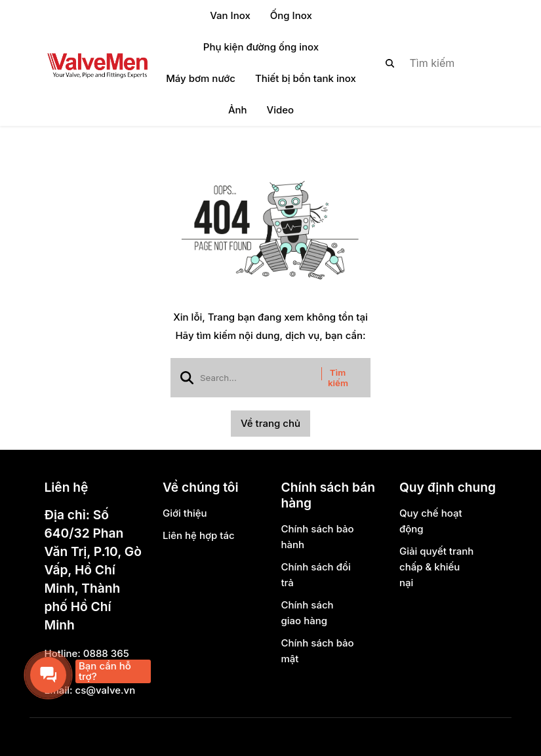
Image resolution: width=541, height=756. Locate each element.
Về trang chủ (270, 423)
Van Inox (230, 15)
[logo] (97, 63)
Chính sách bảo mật (318, 651)
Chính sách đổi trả (316, 575)
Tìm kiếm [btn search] (338, 378)
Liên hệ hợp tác (199, 535)
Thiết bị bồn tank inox (306, 78)
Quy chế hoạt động (431, 521)
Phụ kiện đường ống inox (261, 47)
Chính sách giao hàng (308, 613)
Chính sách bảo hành (318, 537)
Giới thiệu (185, 513)
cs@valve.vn (106, 690)
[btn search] (390, 63)
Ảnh (238, 110)
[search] (431, 63)
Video (281, 110)
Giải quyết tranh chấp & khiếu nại (436, 567)
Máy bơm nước (201, 78)
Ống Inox (291, 15)
